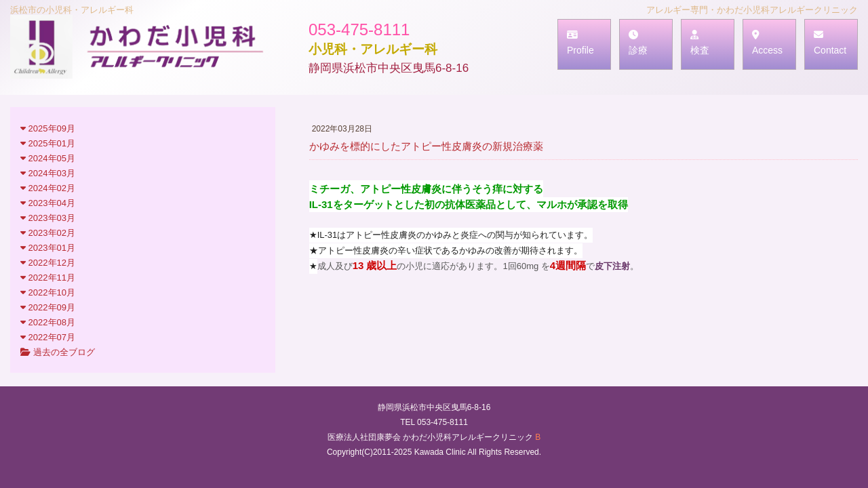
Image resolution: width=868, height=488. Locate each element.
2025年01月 (48, 143)
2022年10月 (48, 292)
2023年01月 (48, 248)
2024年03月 (48, 173)
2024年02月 (48, 188)
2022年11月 (48, 278)
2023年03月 (48, 218)
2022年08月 (48, 322)
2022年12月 (48, 263)
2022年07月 (48, 337)
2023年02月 (48, 233)
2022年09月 (48, 307)
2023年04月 (48, 203)
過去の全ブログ (58, 352)
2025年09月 (48, 128)
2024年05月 (48, 158)
